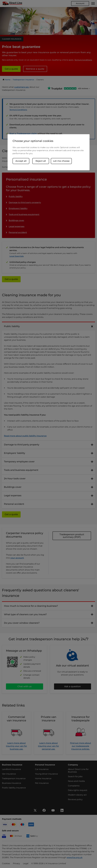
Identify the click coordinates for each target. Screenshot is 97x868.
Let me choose (61, 161)
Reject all (41, 161)
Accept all (21, 161)
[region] (49, 152)
